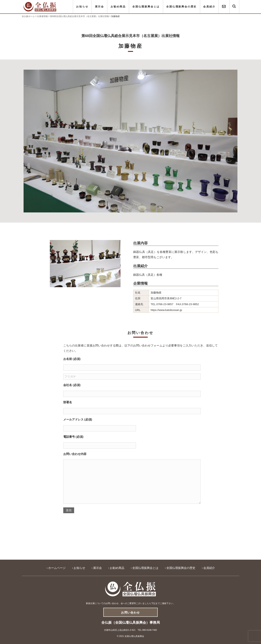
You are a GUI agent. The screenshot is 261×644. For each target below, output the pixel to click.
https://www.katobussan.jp (166, 310)
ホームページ (57, 568)
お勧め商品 (118, 7)
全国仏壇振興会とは (146, 7)
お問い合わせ (130, 613)
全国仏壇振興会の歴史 (181, 7)
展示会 (100, 7)
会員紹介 (209, 7)
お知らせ (82, 7)
